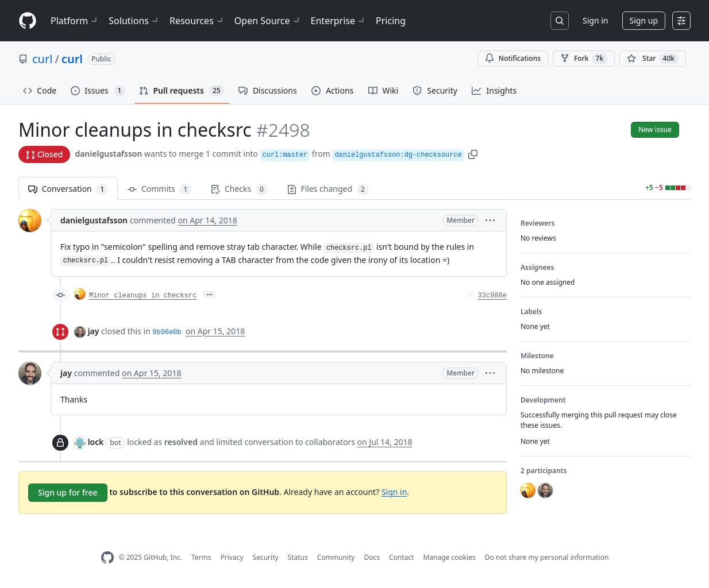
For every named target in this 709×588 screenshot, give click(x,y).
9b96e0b (167, 332)
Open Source (268, 21)
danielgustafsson (108, 154)
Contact (401, 557)
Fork (584, 59)
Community (336, 557)
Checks (239, 189)
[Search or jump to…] (560, 21)
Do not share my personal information (547, 557)
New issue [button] (655, 129)
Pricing (391, 21)
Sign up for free (68, 492)
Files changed (328, 189)
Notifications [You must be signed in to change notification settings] (513, 58)
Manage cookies (449, 557)
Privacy (232, 557)
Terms (201, 557)
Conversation (68, 189)
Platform (75, 21)
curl (42, 59)
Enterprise (339, 21)
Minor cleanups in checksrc (143, 296)
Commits (159, 189)
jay (94, 331)
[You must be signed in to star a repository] (653, 59)
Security (266, 557)
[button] (473, 154)
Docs (372, 557)
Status (298, 557)
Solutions (134, 21)
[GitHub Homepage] (107, 558)
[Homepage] (28, 21)
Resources (197, 21)
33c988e (492, 296)
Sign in (595, 20)
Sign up (644, 20)
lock (96, 442)
